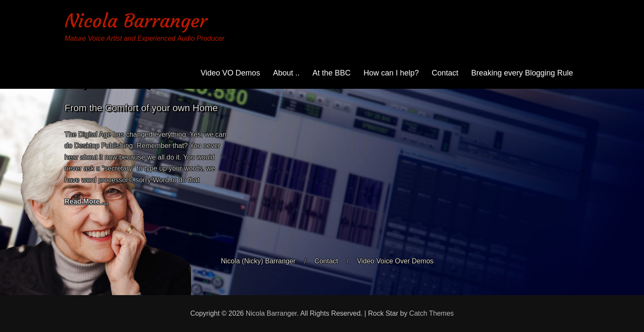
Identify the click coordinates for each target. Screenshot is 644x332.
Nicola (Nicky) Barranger (258, 261)
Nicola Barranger (136, 21)
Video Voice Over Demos (395, 261)
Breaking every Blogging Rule (522, 73)
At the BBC (331, 73)
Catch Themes (432, 313)
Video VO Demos (230, 73)
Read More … (87, 201)
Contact (445, 73)
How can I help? (391, 73)
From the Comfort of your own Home (141, 108)
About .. (286, 73)
